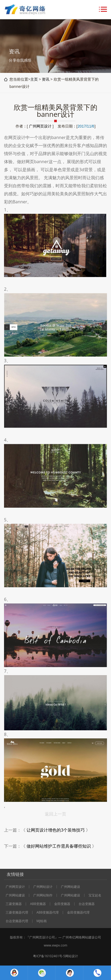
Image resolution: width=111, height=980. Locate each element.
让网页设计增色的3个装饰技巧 (56, 830)
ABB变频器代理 (48, 912)
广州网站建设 (71, 887)
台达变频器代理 (17, 921)
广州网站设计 (43, 887)
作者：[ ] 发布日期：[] (56, 126)
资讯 (46, 79)
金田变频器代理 (78, 912)
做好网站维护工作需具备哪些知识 (59, 846)
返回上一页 (56, 814)
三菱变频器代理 (17, 912)
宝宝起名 (95, 895)
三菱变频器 (14, 904)
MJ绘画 (42, 921)
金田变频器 (62, 904)
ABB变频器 (38, 904)
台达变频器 (87, 904)
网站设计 (72, 956)
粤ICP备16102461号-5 (49, 956)
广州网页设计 (40, 126)
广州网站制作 (43, 895)
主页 (34, 79)
